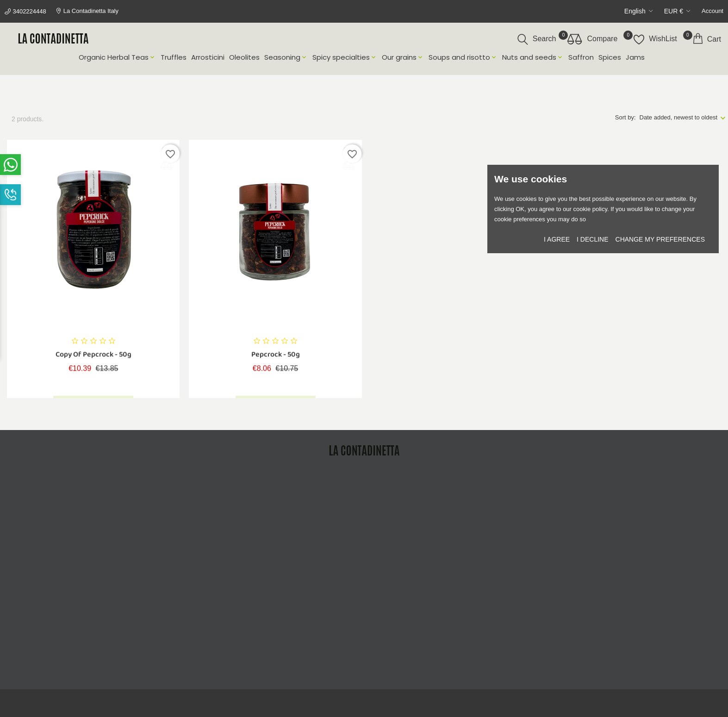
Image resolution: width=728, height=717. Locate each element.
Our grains (403, 58)
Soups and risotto (463, 58)
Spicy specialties (345, 58)
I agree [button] (557, 239)
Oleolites (244, 57)
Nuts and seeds (533, 58)
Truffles (174, 57)
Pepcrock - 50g (276, 356)
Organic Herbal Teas (117, 58)
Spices (610, 57)
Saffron (581, 57)
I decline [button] (592, 239)
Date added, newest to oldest (678, 117)
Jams (635, 57)
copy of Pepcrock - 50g (93, 356)
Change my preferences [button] (660, 239)
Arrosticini (208, 57)
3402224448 (29, 11)
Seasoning (286, 58)
